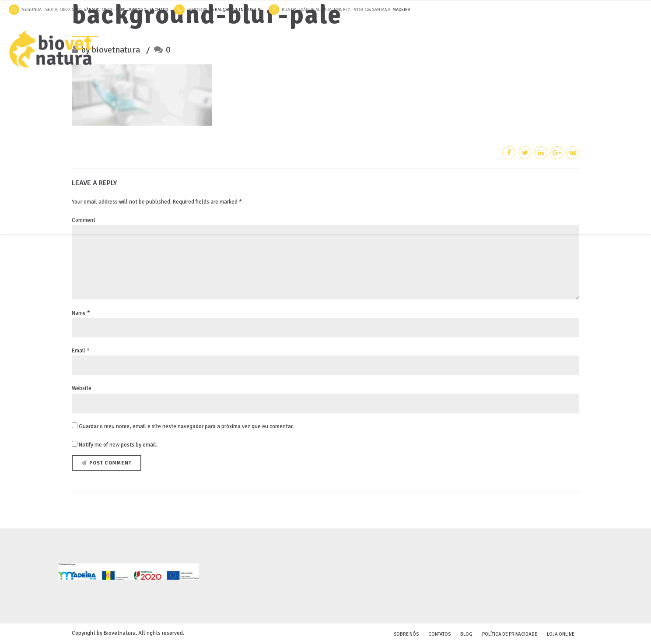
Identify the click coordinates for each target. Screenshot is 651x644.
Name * (81, 313)
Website (82, 388)
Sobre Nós (406, 634)
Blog (466, 634)
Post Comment (110, 463)
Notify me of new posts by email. (118, 445)
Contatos (439, 634)
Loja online (561, 634)
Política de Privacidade (510, 634)
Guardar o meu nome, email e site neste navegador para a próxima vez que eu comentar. (186, 426)
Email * (81, 351)
